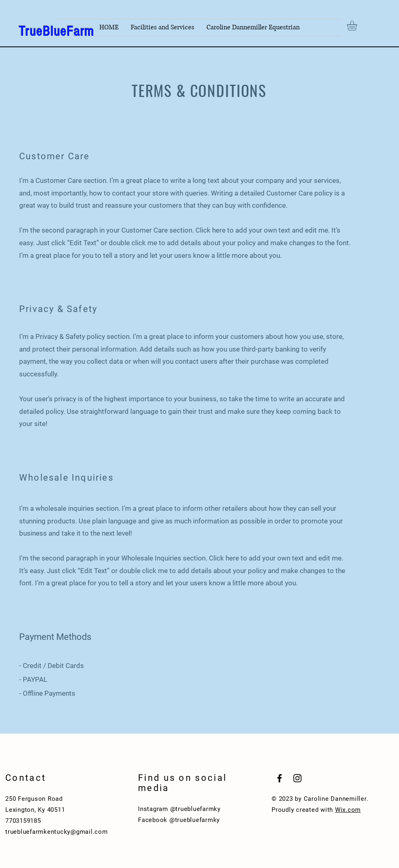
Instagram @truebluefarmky (179, 809)
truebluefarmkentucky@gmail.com (57, 832)
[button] (358, 25)
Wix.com (348, 810)
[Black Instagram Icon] (297, 778)
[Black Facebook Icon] (280, 778)
